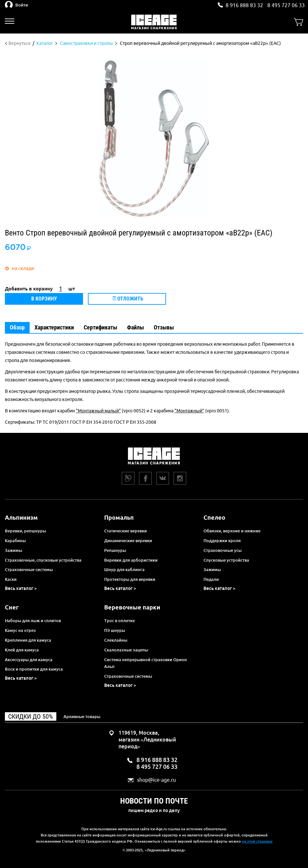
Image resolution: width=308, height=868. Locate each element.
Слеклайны (116, 640)
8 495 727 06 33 (286, 5)
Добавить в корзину (29, 289)
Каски (11, 579)
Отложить (128, 299)
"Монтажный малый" (98, 411)
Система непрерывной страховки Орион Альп (146, 663)
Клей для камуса (22, 650)
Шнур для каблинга (124, 569)
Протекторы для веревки (130, 579)
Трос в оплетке (119, 621)
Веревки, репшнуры (25, 531)
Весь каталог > (21, 588)
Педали (211, 579)
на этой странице (257, 841)
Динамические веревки (128, 541)
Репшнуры (115, 550)
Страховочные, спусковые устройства (43, 560)
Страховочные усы (223, 550)
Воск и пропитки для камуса (34, 669)
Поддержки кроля (222, 541)
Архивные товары (82, 716)
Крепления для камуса (28, 640)
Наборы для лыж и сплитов (33, 621)
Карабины (15, 541)
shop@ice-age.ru (156, 780)
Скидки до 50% (31, 716)
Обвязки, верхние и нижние (232, 531)
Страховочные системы (29, 569)
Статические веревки (126, 531)
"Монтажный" (189, 411)
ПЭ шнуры (115, 630)
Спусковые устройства (226, 560)
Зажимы (14, 550)
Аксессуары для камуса (29, 660)
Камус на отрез (20, 630)
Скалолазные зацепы (126, 650)
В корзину (44, 299)
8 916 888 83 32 (244, 5)
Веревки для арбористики (131, 560)
